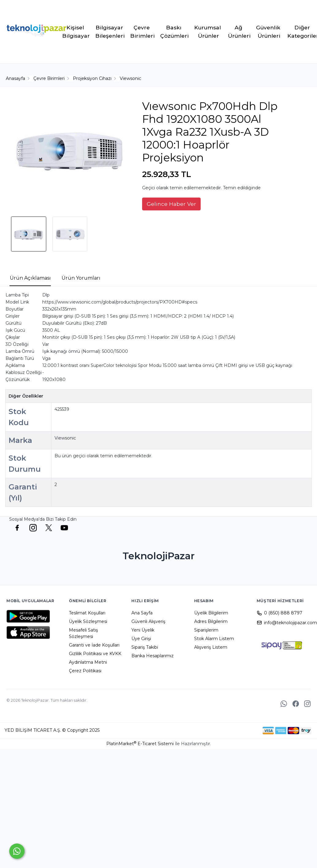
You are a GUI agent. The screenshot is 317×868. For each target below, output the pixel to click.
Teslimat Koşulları (87, 613)
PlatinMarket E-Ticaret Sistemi (140, 744)
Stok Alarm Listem (214, 639)
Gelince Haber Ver (171, 204)
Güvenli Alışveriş (148, 621)
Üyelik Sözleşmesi (88, 621)
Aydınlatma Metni (88, 662)
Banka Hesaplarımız (153, 656)
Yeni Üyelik (143, 630)
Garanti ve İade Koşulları (94, 645)
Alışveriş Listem (211, 647)
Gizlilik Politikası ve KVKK (95, 654)
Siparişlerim (206, 630)
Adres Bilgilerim (211, 621)
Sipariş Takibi (145, 647)
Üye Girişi (141, 639)
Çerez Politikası (85, 671)
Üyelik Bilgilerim (211, 613)
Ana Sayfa (142, 613)
